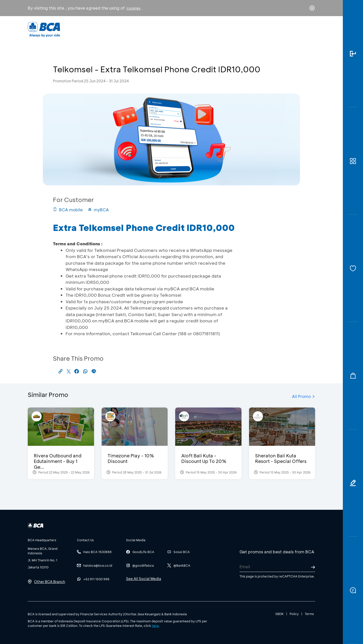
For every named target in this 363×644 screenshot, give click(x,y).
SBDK (279, 614)
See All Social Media (144, 579)
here (155, 626)
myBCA (98, 210)
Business (165, 29)
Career (234, 29)
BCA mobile (68, 210)
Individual (131, 29)
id (302, 29)
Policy (294, 614)
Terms (309, 614)
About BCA (200, 29)
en (311, 29)
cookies (133, 8)
